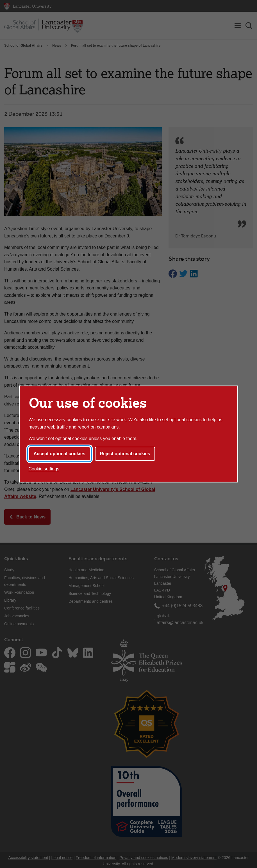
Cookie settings (44, 469)
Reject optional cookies (125, 454)
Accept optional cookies (60, 454)
